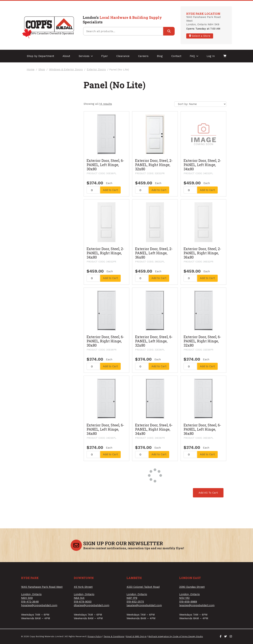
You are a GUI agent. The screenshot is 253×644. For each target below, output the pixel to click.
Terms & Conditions (114, 636)
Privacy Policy (95, 636)
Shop (42, 70)
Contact (176, 56)
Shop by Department (40, 56)
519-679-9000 (83, 602)
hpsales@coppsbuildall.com (39, 605)
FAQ (194, 56)
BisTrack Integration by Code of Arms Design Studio (176, 636)
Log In (211, 56)
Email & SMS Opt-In (136, 636)
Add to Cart (110, 190)
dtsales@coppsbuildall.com (92, 605)
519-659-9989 (188, 602)
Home (31, 70)
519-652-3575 (135, 602)
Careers (143, 56)
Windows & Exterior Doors (66, 70)
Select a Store (200, 36)
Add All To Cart (208, 493)
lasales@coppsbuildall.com (144, 605)
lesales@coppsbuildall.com (197, 605)
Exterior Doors (96, 70)
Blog (160, 56)
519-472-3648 (30, 602)
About (66, 56)
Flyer (105, 56)
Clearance (123, 56)
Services (86, 56)
